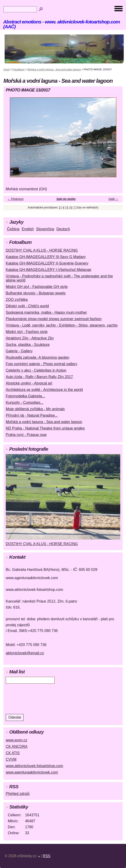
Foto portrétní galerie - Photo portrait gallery (41, 364)
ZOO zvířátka (17, 300)
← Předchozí (16, 199)
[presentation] (37, 699)
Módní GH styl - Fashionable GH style (37, 287)
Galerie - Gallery (19, 351)
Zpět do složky (66, 199)
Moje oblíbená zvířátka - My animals (35, 409)
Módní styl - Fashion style (27, 332)
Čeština (13, 229)
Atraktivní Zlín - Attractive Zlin (30, 338)
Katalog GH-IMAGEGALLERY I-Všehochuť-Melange (48, 270)
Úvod (6, 69)
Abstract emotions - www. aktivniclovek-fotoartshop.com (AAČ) (62, 24)
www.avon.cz (16, 740)
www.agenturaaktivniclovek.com (32, 772)
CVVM (11, 759)
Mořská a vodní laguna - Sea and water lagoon (54, 69)
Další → (113, 199)
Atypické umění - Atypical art (29, 383)
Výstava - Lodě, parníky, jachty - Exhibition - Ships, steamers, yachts (62, 325)
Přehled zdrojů (18, 794)
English (28, 229)
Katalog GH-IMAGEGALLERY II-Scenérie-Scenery (47, 263)
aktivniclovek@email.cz (25, 653)
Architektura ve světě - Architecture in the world (44, 390)
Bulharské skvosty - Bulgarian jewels (36, 293)
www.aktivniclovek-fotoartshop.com (34, 766)
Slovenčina (45, 229)
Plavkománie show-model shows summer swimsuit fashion (54, 319)
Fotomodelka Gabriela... (25, 396)
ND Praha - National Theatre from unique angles (45, 428)
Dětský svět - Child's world (27, 306)
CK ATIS (13, 753)
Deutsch (63, 229)
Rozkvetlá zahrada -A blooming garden (38, 357)
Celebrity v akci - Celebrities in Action (36, 370)
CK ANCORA (17, 747)
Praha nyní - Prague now (26, 435)
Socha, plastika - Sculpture (28, 345)
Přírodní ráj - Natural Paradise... (32, 415)
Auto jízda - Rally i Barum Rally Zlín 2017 (39, 377)
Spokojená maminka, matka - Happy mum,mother (46, 312)
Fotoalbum (19, 69)
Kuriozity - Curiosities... (25, 403)
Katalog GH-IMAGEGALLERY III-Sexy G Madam (46, 257)
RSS (47, 856)
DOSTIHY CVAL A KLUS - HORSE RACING (42, 250)
